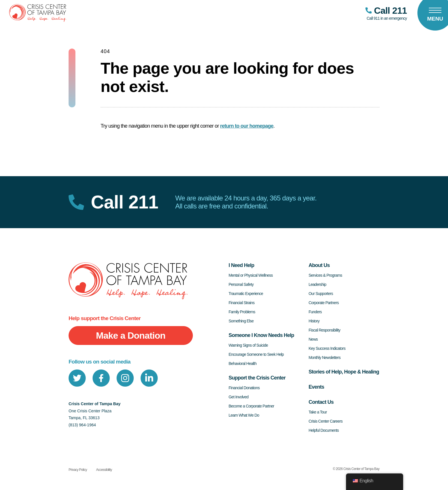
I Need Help (241, 265)
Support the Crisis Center (257, 378)
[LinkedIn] (149, 378)
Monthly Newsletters (325, 358)
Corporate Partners (324, 303)
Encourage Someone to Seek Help (256, 354)
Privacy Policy (78, 470)
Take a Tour (318, 412)
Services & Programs (325, 275)
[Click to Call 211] (386, 13)
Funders (315, 312)
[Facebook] (101, 378)
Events (316, 387)
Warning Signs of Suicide (248, 345)
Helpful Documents (324, 430)
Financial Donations (244, 388)
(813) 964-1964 (82, 425)
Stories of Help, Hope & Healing (344, 372)
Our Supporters (321, 294)
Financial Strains (242, 303)
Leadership (317, 284)
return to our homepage (247, 126)
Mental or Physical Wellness (251, 275)
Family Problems (242, 312)
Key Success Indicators (327, 348)
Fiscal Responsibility (324, 330)
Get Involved (239, 397)
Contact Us (321, 402)
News (313, 339)
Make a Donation (131, 336)
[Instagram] (125, 378)
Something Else (241, 321)
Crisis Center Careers (326, 421)
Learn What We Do (244, 415)
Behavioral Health (243, 364)
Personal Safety (241, 284)
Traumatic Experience (246, 294)
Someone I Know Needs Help (261, 335)
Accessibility (104, 470)
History (314, 321)
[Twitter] (77, 378)
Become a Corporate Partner (251, 406)
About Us (319, 265)
